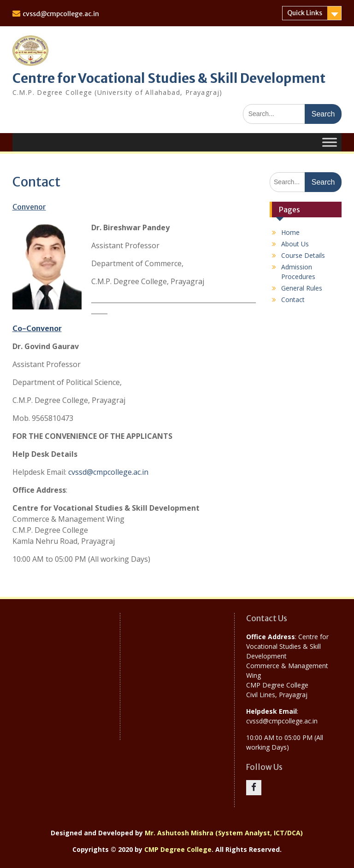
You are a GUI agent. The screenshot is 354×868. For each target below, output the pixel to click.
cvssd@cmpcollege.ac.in (61, 14)
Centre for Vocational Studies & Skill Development (169, 78)
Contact (293, 300)
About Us (295, 244)
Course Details (303, 255)
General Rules (302, 288)
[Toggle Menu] (330, 142)
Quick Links (305, 13)
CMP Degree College (178, 849)
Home (290, 232)
